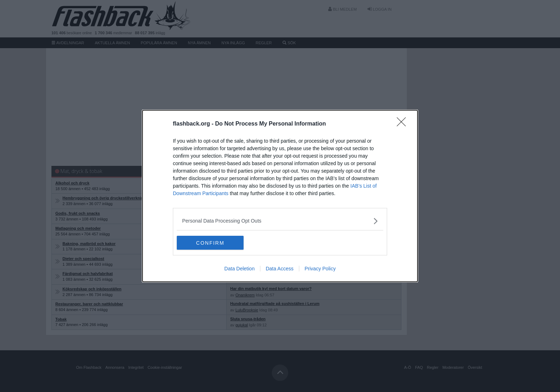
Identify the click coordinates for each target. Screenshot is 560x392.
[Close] (404, 124)
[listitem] (280, 221)
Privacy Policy (320, 269)
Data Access (280, 269)
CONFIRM (211, 243)
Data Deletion (239, 269)
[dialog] (280, 196)
